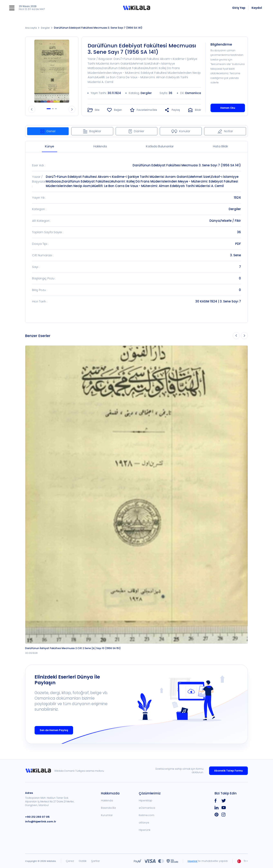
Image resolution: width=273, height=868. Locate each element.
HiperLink (145, 830)
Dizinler (136, 131)
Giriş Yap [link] (239, 8)
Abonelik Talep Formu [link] (228, 770)
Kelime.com (147, 815)
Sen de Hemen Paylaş (54, 730)
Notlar (225, 131)
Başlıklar (92, 131)
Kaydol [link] (257, 8)
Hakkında (100, 146)
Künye (50, 146)
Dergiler (48, 28)
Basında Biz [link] (108, 808)
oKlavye (144, 822)
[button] (137, 8)
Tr (242, 861)
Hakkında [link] (107, 800)
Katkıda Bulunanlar (160, 146)
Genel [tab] (48, 131)
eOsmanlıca (147, 808)
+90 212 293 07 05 (36, 817)
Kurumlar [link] (107, 815)
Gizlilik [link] (83, 861)
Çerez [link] (70, 861)
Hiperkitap (145, 800)
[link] (40, 771)
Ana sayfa (32, 28)
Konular (181, 131)
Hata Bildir (220, 146)
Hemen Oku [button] (228, 108)
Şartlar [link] (96, 861)
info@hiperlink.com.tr (39, 821)
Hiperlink (192, 861)
